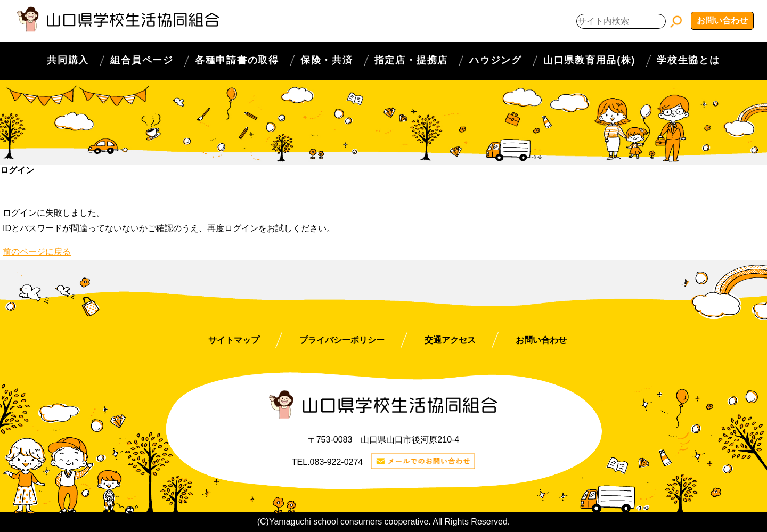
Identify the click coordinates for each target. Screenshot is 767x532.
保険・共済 (327, 60)
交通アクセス (450, 340)
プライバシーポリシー (342, 340)
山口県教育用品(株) (589, 60)
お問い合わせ (722, 21)
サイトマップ (234, 340)
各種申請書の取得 (237, 60)
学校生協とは (688, 60)
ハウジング (496, 60)
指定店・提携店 (411, 60)
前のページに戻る (37, 252)
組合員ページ (142, 60)
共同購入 (68, 60)
